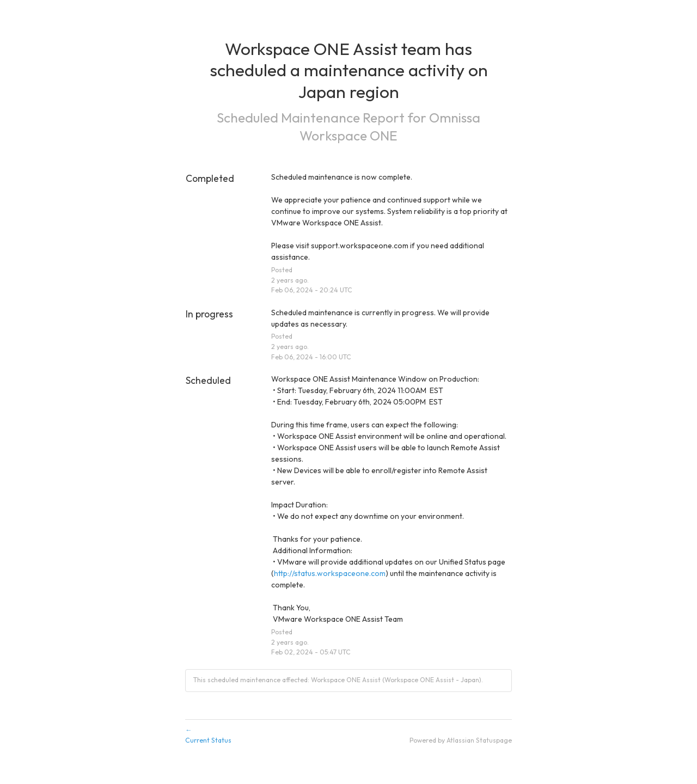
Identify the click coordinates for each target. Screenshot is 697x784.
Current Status (348, 735)
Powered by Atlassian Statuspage (461, 740)
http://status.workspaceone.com (330, 573)
